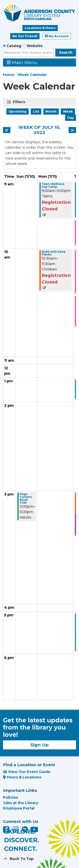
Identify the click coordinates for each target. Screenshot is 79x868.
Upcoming (18, 112)
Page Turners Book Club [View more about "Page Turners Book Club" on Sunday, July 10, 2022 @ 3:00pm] (26, 498)
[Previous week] (7, 130)
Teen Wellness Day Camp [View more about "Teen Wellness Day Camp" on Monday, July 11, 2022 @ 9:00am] (53, 185)
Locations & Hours (40, 28)
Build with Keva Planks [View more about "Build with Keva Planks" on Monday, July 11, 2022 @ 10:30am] (54, 253)
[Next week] (72, 130)
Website (35, 46)
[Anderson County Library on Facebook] (7, 831)
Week (68, 112)
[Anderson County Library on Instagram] (16, 831)
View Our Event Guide (27, 772)
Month (51, 112)
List (36, 112)
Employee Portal (19, 808)
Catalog (14, 46)
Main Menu (22, 62)
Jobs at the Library (21, 803)
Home (9, 75)
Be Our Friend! (25, 36)
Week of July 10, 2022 (39, 130)
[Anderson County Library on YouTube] (34, 831)
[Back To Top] (39, 859)
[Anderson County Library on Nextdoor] (25, 829)
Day (71, 118)
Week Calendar (32, 75)
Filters (20, 102)
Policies (11, 797)
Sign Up (39, 745)
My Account (57, 36)
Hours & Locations (22, 777)
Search (66, 52)
